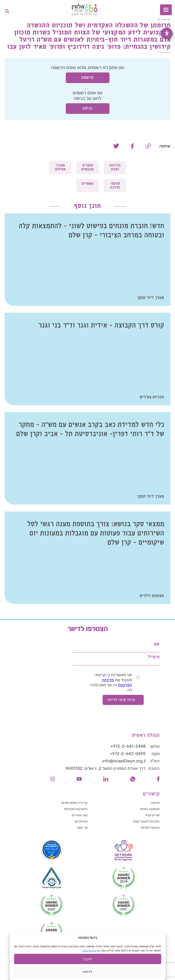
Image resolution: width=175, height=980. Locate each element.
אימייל (154, 657)
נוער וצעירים (80, 815)
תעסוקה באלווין (150, 809)
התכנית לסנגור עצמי (146, 821)
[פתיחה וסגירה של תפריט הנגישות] (167, 33)
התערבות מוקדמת (76, 809)
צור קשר (82, 828)
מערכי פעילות (60, 167)
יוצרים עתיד (152, 815)
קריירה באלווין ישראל (74, 803)
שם (157, 644)
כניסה (87, 108)
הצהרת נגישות (90, 959)
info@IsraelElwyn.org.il (124, 761)
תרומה (155, 803)
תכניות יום (81, 821)
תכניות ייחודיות (150, 828)
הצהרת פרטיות (116, 959)
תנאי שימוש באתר (61, 959)
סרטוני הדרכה (115, 186)
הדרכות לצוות (115, 167)
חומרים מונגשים (87, 167)
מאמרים (87, 184)
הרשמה (87, 78)
